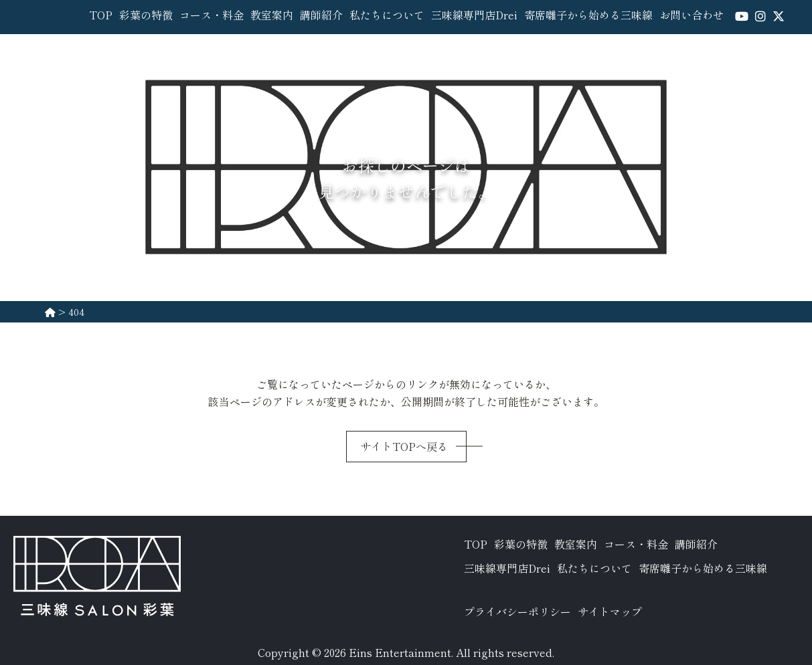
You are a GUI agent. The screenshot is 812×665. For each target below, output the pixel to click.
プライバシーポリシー (517, 611)
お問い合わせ (692, 15)
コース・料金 (212, 15)
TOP (101, 15)
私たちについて (387, 15)
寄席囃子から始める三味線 (588, 15)
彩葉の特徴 (146, 15)
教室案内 (272, 15)
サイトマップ (610, 611)
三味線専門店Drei (474, 15)
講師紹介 (321, 15)
